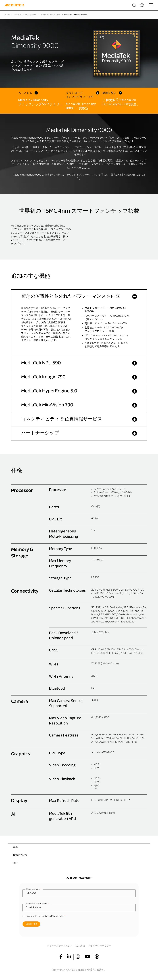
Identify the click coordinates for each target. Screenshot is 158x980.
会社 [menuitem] (15, 863)
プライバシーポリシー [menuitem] (100, 946)
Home (7, 15)
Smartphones (31, 15)
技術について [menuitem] (20, 855)
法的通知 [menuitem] (80, 946)
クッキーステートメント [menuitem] (60, 946)
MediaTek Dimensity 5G (51, 15)
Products (18, 15)
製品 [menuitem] (15, 847)
